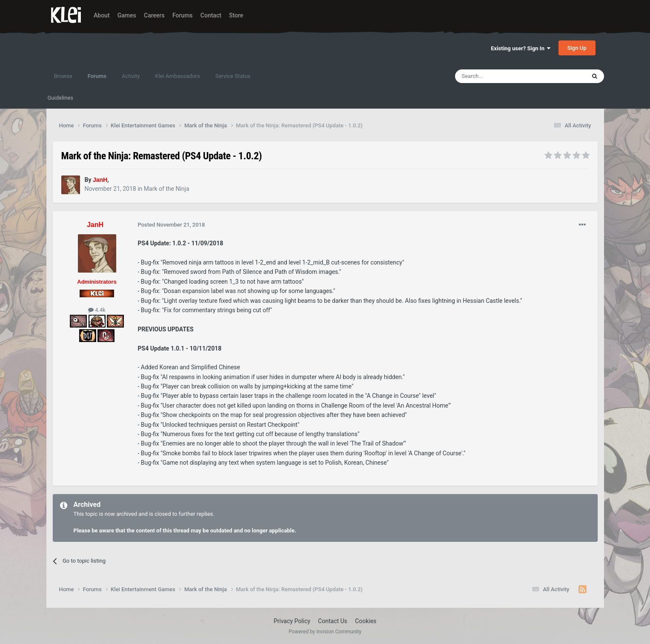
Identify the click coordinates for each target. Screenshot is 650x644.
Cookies (366, 621)
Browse (63, 76)
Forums (183, 15)
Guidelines (61, 98)
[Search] (500, 76)
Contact (211, 15)
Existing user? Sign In (521, 48)
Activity (131, 76)
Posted (172, 225)
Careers (154, 15)
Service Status (233, 76)
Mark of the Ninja (167, 189)
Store (236, 15)
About (102, 15)
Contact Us (333, 621)
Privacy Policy (292, 621)
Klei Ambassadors (178, 76)
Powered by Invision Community (325, 632)
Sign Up (577, 48)
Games (127, 15)
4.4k (97, 310)
